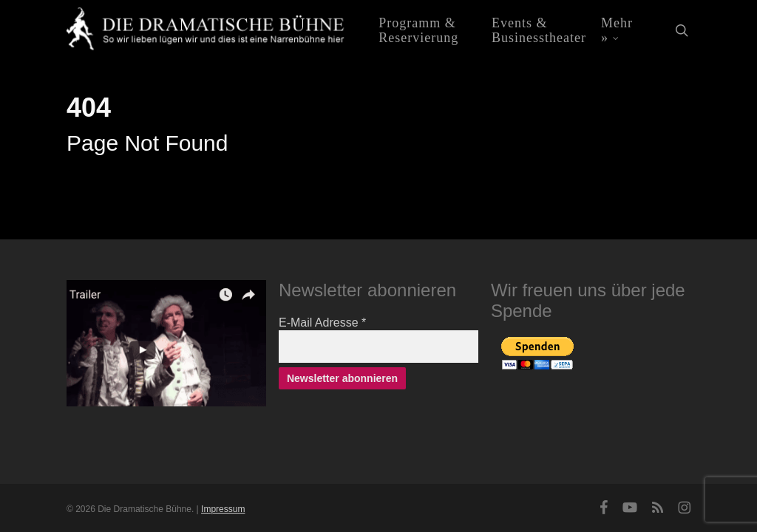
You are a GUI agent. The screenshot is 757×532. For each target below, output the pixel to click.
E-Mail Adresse (322, 323)
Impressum (223, 509)
